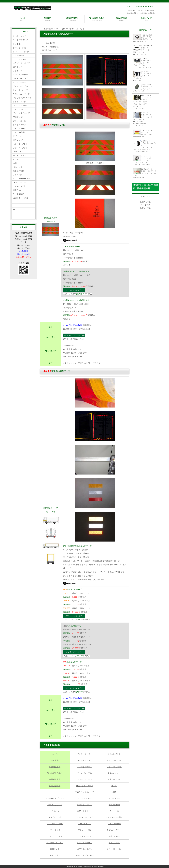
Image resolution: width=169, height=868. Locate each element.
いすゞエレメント (114, 767)
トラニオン (55, 811)
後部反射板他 (114, 805)
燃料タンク (55, 849)
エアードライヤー (84, 811)
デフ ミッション (55, 836)
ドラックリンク (84, 798)
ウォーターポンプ (84, 760)
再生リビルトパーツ (84, 786)
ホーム (23, 19)
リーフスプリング (55, 805)
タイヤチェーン (84, 836)
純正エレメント (114, 779)
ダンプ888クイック (55, 824)
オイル (114, 786)
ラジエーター (55, 855)
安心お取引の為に (97, 19)
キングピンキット (84, 805)
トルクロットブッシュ (55, 798)
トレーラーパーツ (84, 779)
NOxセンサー (114, 798)
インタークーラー (84, 754)
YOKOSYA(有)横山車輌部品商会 (82, 866)
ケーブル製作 (114, 843)
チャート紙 (114, 811)
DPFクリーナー (114, 824)
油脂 (114, 792)
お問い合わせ (146, 19)
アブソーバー (18, 136)
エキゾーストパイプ (55, 843)
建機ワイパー (114, 836)
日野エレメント (114, 754)
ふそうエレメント (114, 760)
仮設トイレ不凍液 (114, 849)
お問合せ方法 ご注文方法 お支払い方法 (145, 205)
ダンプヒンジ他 (55, 817)
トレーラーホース (84, 767)
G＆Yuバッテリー (114, 830)
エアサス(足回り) (84, 849)
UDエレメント (114, 773)
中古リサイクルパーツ (84, 792)
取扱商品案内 (72, 19)
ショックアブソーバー (84, 855)
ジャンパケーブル (84, 773)
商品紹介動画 (122, 19)
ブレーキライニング (84, 817)
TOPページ (145, 196)
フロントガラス (84, 830)
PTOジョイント (84, 824)
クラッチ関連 (55, 830)
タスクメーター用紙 (114, 817)
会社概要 (47, 19)
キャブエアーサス (84, 843)
